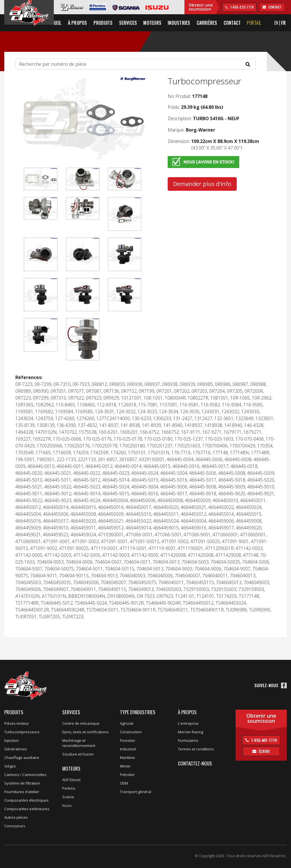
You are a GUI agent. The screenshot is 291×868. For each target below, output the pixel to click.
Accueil (71, 23)
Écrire (264, 751)
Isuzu (67, 805)
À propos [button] (93, 23)
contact (274, 7)
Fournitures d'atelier (22, 792)
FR (289, 23)
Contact (246, 23)
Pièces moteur (17, 723)
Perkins (69, 788)
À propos (187, 712)
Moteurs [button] (167, 23)
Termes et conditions (196, 749)
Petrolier (127, 775)
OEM (124, 783)
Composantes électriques (26, 800)
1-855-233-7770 (242, 7)
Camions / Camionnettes (25, 775)
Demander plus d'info (202, 184)
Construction (131, 732)
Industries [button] (193, 23)
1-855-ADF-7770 (264, 740)
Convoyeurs (15, 826)
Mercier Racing (191, 732)
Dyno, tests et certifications (86, 732)
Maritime (127, 758)
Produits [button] (117, 23)
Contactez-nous (195, 763)
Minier (125, 766)
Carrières (221, 23)
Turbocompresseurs (22, 732)
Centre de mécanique (81, 723)
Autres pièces (16, 817)
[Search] (136, 64)
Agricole (127, 723)
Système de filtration (22, 783)
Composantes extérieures (27, 809)
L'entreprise (188, 723)
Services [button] (142, 23)
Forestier (128, 740)
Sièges (10, 766)
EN (281, 23)
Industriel (128, 749)
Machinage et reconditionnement (79, 743)
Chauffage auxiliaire (22, 758)
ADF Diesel (71, 780)
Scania (68, 797)
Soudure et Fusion (78, 754)
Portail (268, 23)
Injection (12, 740)
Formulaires (188, 740)
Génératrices (16, 749)
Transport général (136, 792)
